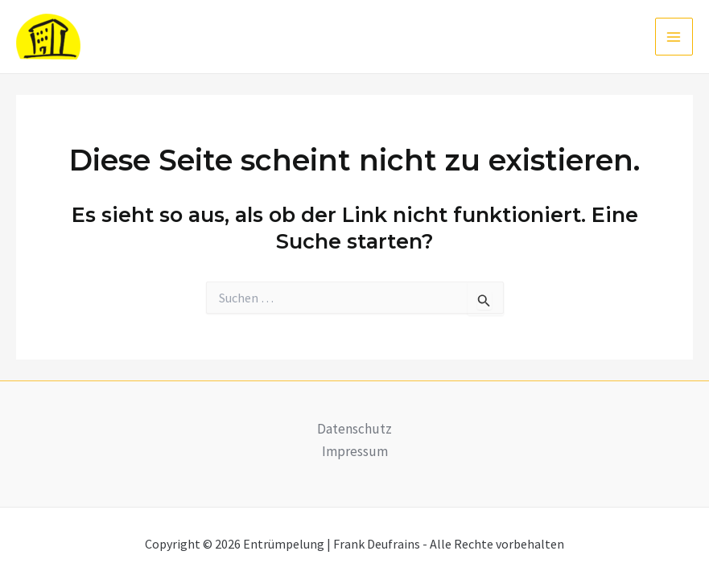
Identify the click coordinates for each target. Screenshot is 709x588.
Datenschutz (354, 429)
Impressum (355, 451)
